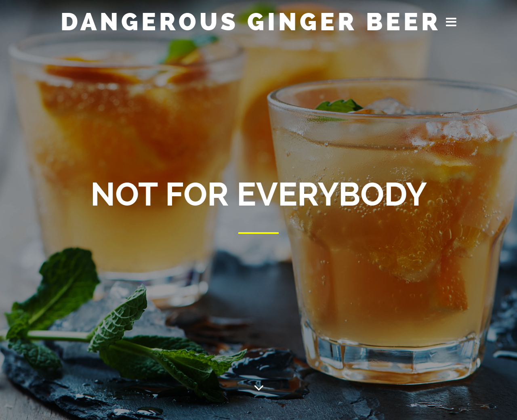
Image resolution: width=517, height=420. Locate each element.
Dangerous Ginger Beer (251, 22)
